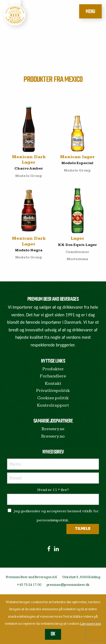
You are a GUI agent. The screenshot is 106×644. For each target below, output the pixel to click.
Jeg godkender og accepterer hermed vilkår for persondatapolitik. (53, 516)
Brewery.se (53, 429)
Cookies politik (53, 398)
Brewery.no (53, 436)
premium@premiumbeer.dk (68, 585)
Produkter (53, 369)
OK (53, 634)
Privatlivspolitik (53, 391)
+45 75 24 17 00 (29, 585)
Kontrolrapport (53, 405)
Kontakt (53, 383)
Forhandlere (53, 376)
